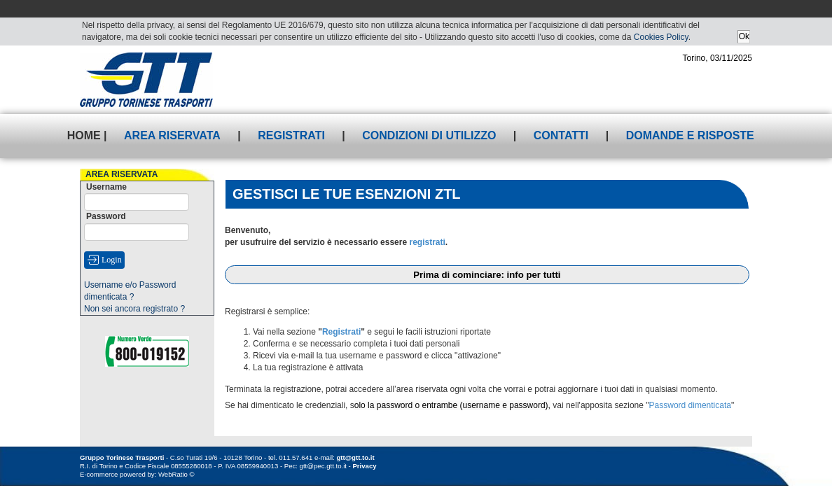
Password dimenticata (690, 405)
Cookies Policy (661, 37)
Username (106, 187)
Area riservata (172, 135)
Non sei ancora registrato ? (134, 309)
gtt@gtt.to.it (356, 457)
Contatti (561, 135)
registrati (427, 242)
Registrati (291, 135)
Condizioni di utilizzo (429, 135)
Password (106, 216)
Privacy (364, 466)
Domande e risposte (690, 135)
